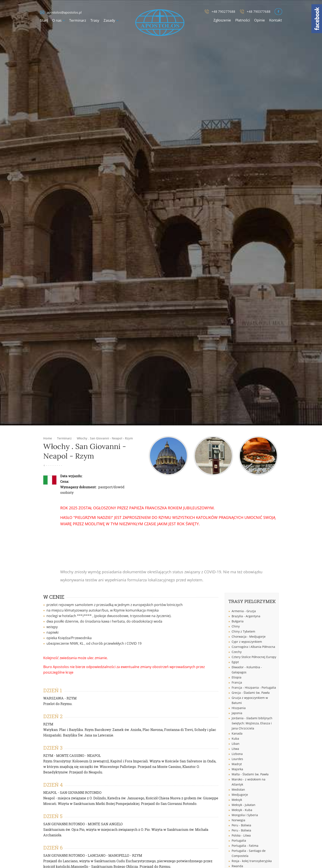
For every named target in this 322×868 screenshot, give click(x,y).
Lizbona (237, 754)
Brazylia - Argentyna (246, 616)
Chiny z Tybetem (243, 631)
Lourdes (237, 759)
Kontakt (276, 20)
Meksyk (237, 800)
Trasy (95, 20)
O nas (57, 20)
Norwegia (238, 820)
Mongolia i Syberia (245, 815)
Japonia (237, 713)
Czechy (237, 652)
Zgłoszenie (222, 20)
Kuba (235, 738)
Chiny (236, 626)
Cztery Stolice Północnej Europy (254, 657)
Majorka (237, 769)
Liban (236, 744)
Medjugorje (240, 795)
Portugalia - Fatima (245, 846)
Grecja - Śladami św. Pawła (251, 693)
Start (44, 20)
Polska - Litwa (241, 835)
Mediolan (238, 789)
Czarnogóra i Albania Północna (253, 647)
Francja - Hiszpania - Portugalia (254, 687)
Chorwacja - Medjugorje (249, 636)
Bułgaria (238, 621)
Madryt (237, 764)
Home (48, 438)
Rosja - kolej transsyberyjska (252, 861)
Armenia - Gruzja (244, 611)
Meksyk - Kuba (242, 810)
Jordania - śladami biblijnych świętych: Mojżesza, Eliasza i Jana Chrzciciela (252, 723)
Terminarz (78, 20)
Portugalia (239, 840)
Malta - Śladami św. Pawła (250, 774)
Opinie (260, 20)
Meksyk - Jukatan (244, 805)
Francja (237, 682)
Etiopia (237, 677)
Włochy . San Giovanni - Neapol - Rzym (105, 438)
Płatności (243, 20)
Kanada (237, 733)
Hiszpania (239, 708)
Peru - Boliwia (241, 825)
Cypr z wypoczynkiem (247, 642)
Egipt (235, 662)
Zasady (109, 20)
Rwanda (237, 866)
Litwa (235, 749)
